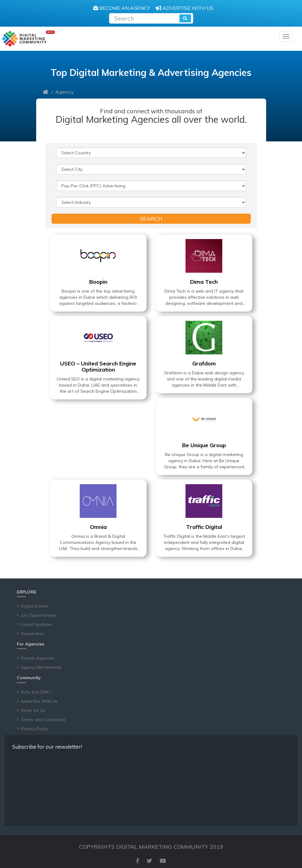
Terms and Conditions (43, 720)
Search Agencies (38, 658)
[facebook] (138, 861)
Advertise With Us (39, 701)
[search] (185, 18)
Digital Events (34, 606)
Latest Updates (36, 624)
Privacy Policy (34, 729)
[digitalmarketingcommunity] (28, 39)
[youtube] (163, 861)
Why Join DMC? (36, 692)
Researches (32, 634)
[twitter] (149, 861)
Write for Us (33, 710)
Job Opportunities (39, 615)
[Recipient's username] (145, 18)
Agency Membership (41, 667)
